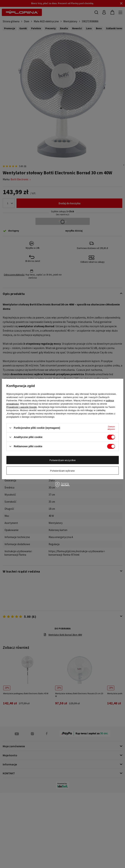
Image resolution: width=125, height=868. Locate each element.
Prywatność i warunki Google (22, 407)
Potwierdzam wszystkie (63, 460)
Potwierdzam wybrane (62, 470)
